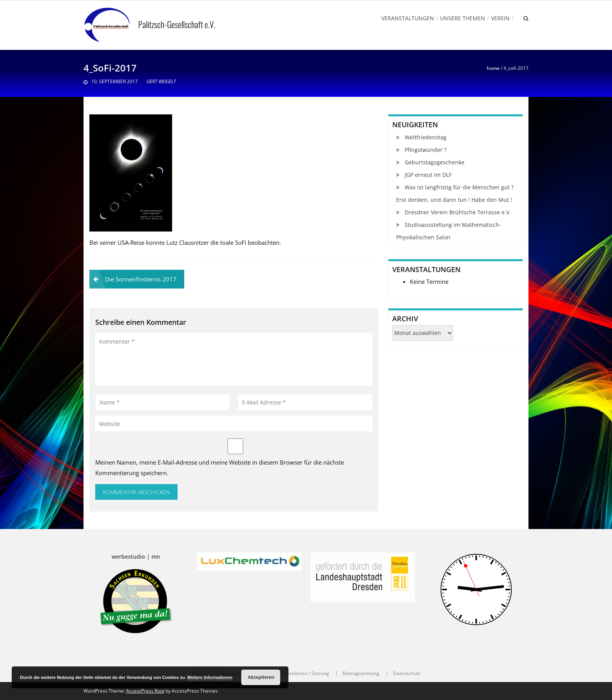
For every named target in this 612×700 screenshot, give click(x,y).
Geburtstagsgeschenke (435, 162)
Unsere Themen (463, 18)
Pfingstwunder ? (426, 150)
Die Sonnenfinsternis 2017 (141, 279)
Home (493, 68)
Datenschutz (407, 673)
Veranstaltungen (408, 18)
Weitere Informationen (210, 677)
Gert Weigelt (161, 81)
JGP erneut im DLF (428, 175)
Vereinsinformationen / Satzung (295, 673)
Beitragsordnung (361, 673)
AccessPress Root (145, 691)
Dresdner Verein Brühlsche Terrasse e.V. (458, 212)
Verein (500, 18)
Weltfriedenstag (426, 137)
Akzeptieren (261, 677)
